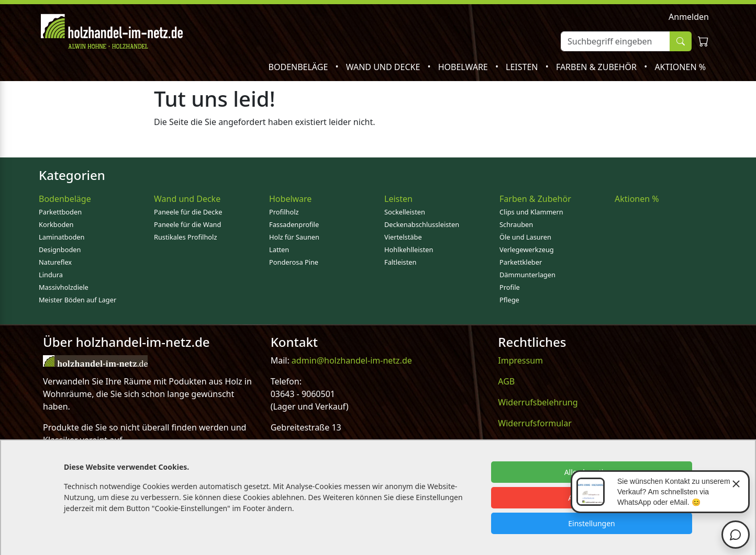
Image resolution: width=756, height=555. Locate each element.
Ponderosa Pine (294, 262)
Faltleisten (400, 262)
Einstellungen (591, 523)
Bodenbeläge (299, 67)
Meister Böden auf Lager (77, 300)
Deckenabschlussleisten (422, 224)
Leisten (523, 67)
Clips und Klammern (531, 212)
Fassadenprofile (294, 224)
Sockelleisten (405, 212)
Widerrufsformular (535, 423)
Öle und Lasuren (525, 237)
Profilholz (284, 212)
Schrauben (516, 224)
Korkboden (56, 224)
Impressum (520, 360)
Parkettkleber (521, 262)
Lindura (51, 275)
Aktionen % (680, 67)
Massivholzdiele (64, 287)
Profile (510, 287)
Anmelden (689, 17)
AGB (506, 381)
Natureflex (55, 262)
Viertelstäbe (403, 237)
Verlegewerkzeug (527, 250)
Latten (279, 250)
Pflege (509, 300)
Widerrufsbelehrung (538, 402)
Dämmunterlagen (527, 275)
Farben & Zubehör (597, 67)
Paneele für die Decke (188, 212)
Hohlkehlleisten (409, 250)
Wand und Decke (384, 67)
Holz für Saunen (294, 237)
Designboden (60, 250)
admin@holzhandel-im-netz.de (352, 360)
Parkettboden (60, 212)
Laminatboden (62, 237)
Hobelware (464, 67)
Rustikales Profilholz (185, 237)
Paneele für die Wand (187, 224)
